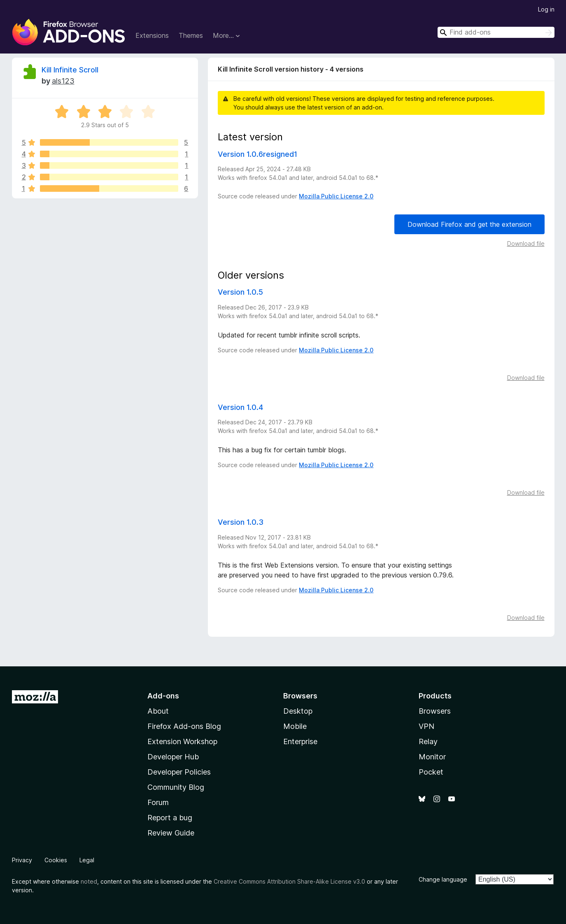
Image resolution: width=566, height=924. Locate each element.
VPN (426, 726)
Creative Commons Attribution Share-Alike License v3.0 (289, 881)
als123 (63, 81)
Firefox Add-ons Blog (184, 726)
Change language (443, 879)
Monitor (432, 757)
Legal (87, 860)
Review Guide (171, 833)
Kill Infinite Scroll (70, 70)
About (158, 711)
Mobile (295, 726)
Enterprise (300, 741)
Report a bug (170, 818)
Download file (526, 243)
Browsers (435, 711)
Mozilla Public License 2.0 (336, 196)
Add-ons (163, 696)
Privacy (22, 860)
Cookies (56, 860)
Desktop (298, 711)
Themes (191, 35)
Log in (546, 9)
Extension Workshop (182, 741)
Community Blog (176, 787)
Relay (428, 741)
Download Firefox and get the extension (469, 224)
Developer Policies (179, 772)
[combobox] (496, 32)
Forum (158, 802)
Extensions (152, 35)
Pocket (431, 772)
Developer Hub (173, 757)
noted (89, 881)
